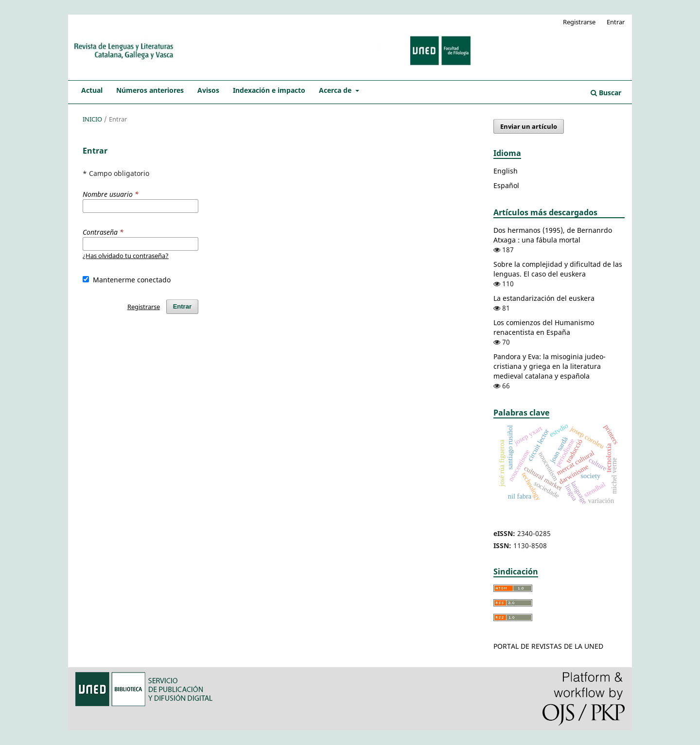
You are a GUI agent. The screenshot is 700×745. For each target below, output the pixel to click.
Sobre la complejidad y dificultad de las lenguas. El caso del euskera (558, 269)
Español (506, 185)
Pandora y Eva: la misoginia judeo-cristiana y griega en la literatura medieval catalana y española (550, 366)
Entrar (616, 22)
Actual (92, 90)
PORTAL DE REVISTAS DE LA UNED (548, 646)
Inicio (92, 119)
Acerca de (336, 90)
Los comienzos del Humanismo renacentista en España (544, 327)
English (506, 171)
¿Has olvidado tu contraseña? (126, 256)
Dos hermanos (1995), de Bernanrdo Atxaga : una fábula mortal (553, 235)
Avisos (208, 90)
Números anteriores (150, 90)
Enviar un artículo (529, 126)
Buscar (606, 93)
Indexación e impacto (269, 90)
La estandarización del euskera (544, 298)
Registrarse (579, 22)
